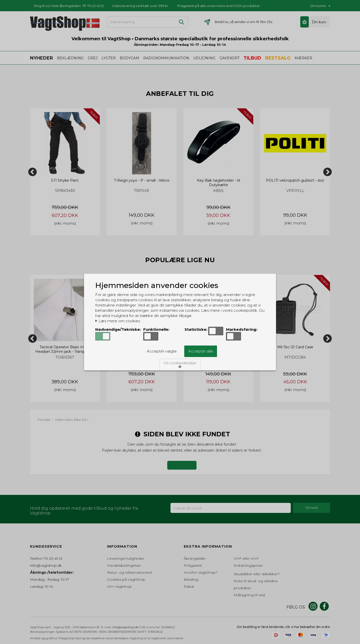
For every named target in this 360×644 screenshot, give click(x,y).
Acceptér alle (201, 351)
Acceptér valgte (162, 351)
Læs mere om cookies (118, 321)
